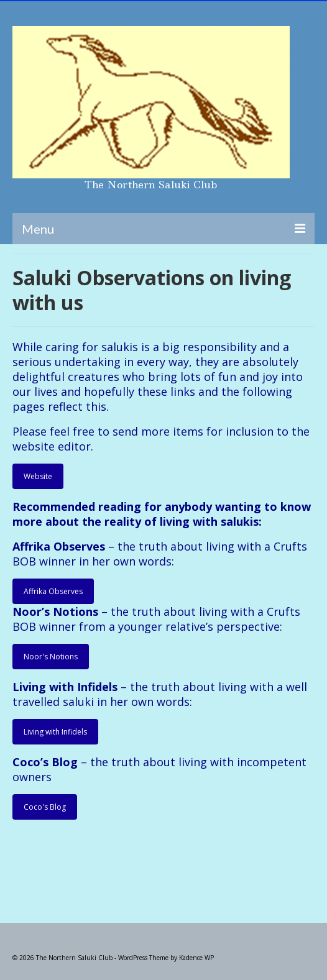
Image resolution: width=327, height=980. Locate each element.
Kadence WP (196, 958)
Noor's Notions (51, 657)
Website (38, 476)
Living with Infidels (55, 732)
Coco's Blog (45, 807)
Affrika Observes (53, 591)
